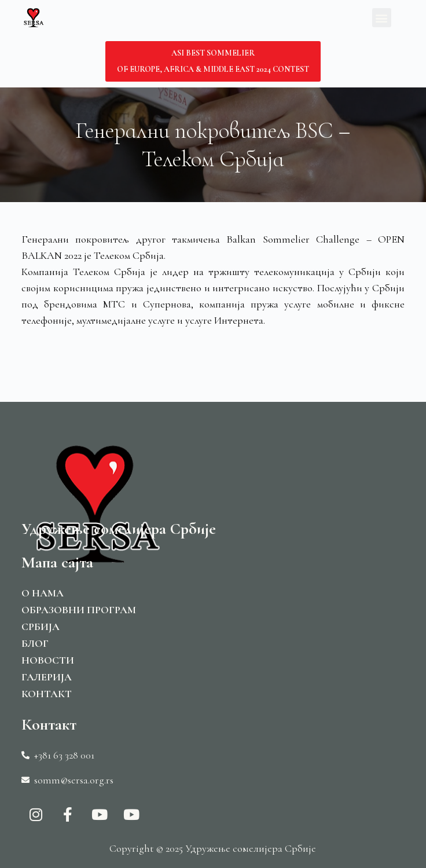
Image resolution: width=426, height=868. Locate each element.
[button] (382, 18)
